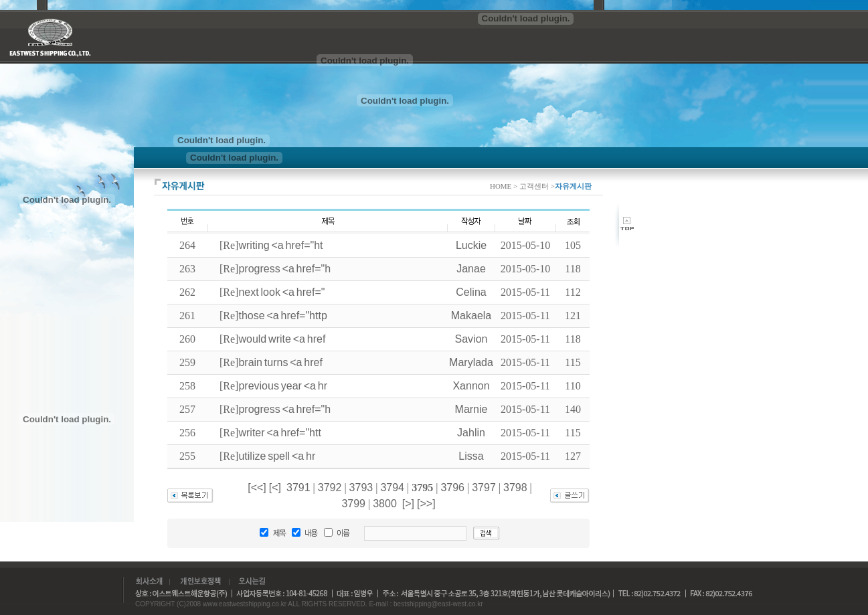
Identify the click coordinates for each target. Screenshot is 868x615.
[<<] (257, 488)
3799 (353, 504)
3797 (484, 488)
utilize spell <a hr (277, 456)
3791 (298, 488)
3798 (515, 488)
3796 (452, 488)
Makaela (471, 316)
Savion (471, 339)
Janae (471, 269)
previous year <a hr (283, 386)
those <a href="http (282, 316)
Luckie (471, 245)
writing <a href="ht (280, 245)
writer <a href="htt (279, 433)
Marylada (471, 362)
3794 (392, 488)
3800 (385, 504)
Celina (471, 292)
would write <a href (282, 339)
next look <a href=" (281, 292)
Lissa (471, 456)
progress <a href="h (284, 269)
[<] (275, 488)
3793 (361, 488)
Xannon (471, 386)
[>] (408, 504)
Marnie (471, 409)
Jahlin (471, 433)
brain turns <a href (280, 362)
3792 (330, 488)
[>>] (426, 504)
